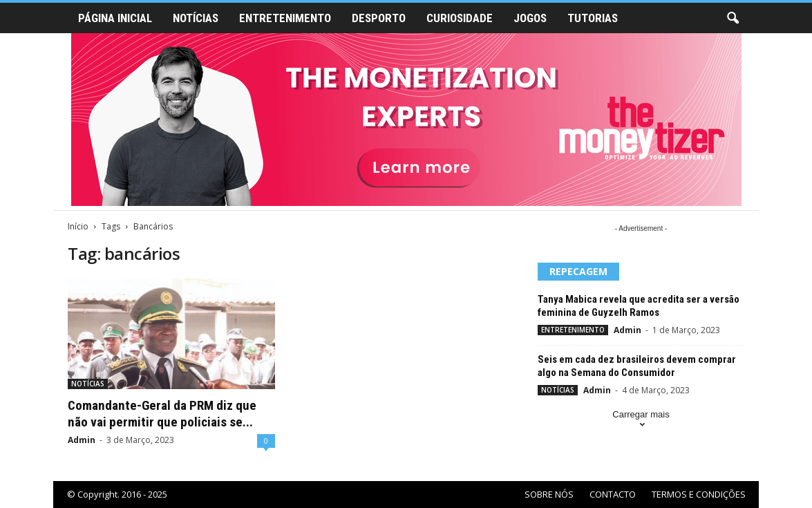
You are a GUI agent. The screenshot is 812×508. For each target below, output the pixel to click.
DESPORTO (379, 18)
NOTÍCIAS (196, 18)
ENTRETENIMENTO (285, 18)
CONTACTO (613, 494)
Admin (82, 440)
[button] (733, 19)
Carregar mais (641, 421)
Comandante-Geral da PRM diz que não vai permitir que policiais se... (162, 414)
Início (78, 226)
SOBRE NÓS (549, 494)
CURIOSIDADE (460, 18)
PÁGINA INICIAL (115, 18)
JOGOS (530, 18)
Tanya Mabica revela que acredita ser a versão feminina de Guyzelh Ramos (639, 306)
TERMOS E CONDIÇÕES (699, 494)
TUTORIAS (593, 18)
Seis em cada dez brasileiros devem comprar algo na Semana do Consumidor (637, 366)
